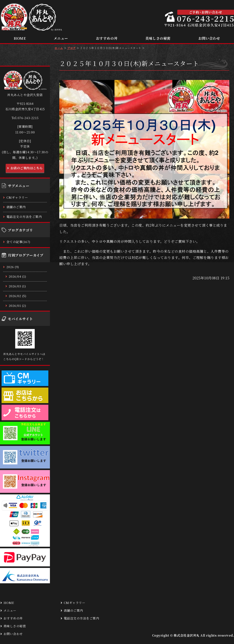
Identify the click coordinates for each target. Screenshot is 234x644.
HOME (20, 38)
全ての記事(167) (18, 242)
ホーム (59, 48)
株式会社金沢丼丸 (187, 635)
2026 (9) (13, 267)
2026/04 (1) (18, 276)
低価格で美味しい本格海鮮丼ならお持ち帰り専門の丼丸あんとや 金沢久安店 (31, 17)
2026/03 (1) (17, 286)
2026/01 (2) (18, 306)
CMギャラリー (17, 197)
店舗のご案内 (16, 207)
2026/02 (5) (18, 296)
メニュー (61, 38)
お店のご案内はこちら (27, 168)
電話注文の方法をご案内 (24, 217)
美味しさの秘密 (158, 38)
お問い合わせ (209, 38)
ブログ (72, 48)
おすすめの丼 (107, 38)
